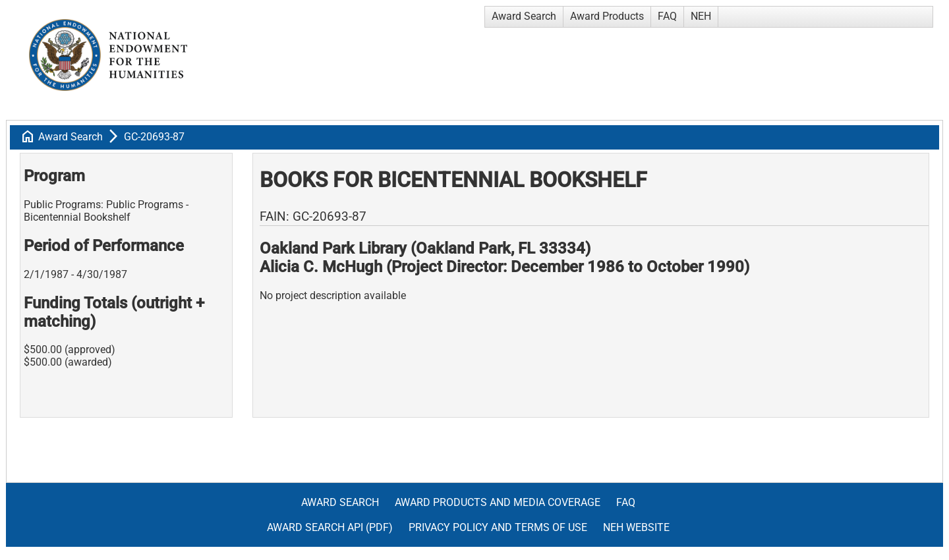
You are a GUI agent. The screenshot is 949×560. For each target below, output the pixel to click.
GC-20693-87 (154, 137)
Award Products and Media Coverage (498, 502)
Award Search (524, 16)
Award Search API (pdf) (330, 527)
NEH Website (636, 527)
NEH (701, 16)
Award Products (607, 16)
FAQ (667, 16)
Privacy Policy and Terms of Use (498, 527)
